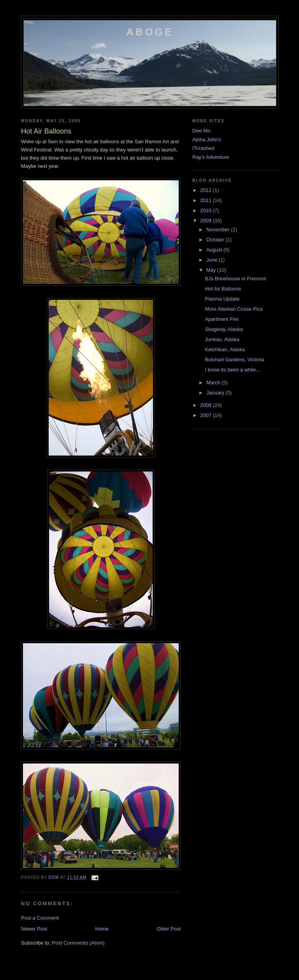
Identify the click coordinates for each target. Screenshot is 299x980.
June (213, 260)
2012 (207, 190)
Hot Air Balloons (223, 289)
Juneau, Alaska (222, 339)
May (212, 270)
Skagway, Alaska (224, 329)
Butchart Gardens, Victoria (234, 360)
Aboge (150, 32)
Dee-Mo (201, 131)
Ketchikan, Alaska (225, 349)
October (216, 240)
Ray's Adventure (211, 157)
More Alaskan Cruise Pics (234, 309)
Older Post (169, 929)
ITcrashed (203, 148)
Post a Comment (40, 918)
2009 (207, 221)
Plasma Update (222, 299)
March (214, 383)
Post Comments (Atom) (78, 943)
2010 (207, 210)
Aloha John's (207, 140)
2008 (207, 405)
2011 (207, 200)
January (216, 393)
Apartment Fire (222, 319)
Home (102, 929)
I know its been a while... (232, 370)
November (219, 230)
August (215, 250)
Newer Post (34, 929)
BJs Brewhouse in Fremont (235, 279)
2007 (207, 415)
